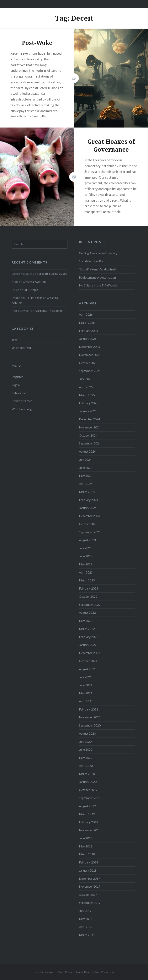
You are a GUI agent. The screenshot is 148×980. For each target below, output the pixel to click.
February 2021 (89, 709)
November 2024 (90, 427)
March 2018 (87, 854)
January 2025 (88, 411)
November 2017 (90, 886)
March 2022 (87, 629)
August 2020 (87, 733)
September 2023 (90, 532)
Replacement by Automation (97, 277)
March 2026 (87, 323)
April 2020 (86, 766)
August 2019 (87, 806)
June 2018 (86, 838)
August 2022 (87, 612)
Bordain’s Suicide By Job (52, 274)
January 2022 (88, 645)
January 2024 (88, 508)
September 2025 (90, 371)
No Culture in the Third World (98, 285)
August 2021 (87, 669)
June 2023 (86, 556)
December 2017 (90, 879)
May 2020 (86, 758)
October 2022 (88, 596)
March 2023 (87, 580)
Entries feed (20, 393)
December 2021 (90, 653)
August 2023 (87, 540)
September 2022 (90, 605)
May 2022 (86, 621)
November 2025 (90, 355)
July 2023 (85, 548)
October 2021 (88, 661)
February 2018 (89, 862)
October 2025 (88, 363)
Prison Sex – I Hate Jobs (27, 298)
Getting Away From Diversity (98, 253)
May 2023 (86, 564)
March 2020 (87, 774)
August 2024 (87, 451)
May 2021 (86, 693)
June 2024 (86, 468)
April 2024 (86, 484)
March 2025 (87, 395)
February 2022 (89, 637)
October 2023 (88, 524)
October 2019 (88, 790)
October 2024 (88, 435)
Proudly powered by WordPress (53, 972)
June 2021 (86, 685)
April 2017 (86, 927)
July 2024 (85, 460)
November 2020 (90, 717)
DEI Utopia (31, 290)
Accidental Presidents (49, 311)
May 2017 (86, 919)
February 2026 (89, 331)
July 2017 (85, 911)
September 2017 (90, 903)
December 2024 (90, 419)
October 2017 (88, 895)
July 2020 (85, 742)
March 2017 (87, 935)
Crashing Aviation (34, 282)
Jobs (15, 340)
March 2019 (87, 814)
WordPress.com (104, 972)
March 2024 (87, 492)
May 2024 (86, 476)
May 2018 (86, 846)
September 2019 (90, 798)
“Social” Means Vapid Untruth (98, 269)
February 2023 (89, 588)
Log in (16, 385)
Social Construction (92, 261)
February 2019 (89, 822)
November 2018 (90, 830)
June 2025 (86, 379)
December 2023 (90, 516)
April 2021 (86, 701)
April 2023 (86, 572)
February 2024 (89, 500)
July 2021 (85, 677)
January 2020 (88, 782)
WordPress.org (22, 409)
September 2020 (90, 725)
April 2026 (86, 314)
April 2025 (86, 387)
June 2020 (86, 749)
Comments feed (22, 401)
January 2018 (88, 870)
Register (17, 377)
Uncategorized (21, 348)
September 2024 (90, 443)
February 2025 (89, 403)
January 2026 (88, 339)
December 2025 (90, 347)
